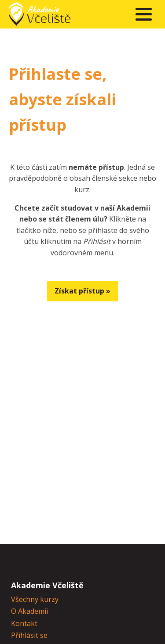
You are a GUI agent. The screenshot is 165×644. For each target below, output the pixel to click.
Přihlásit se (29, 635)
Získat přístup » (82, 291)
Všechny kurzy (35, 599)
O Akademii (29, 611)
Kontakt (24, 623)
